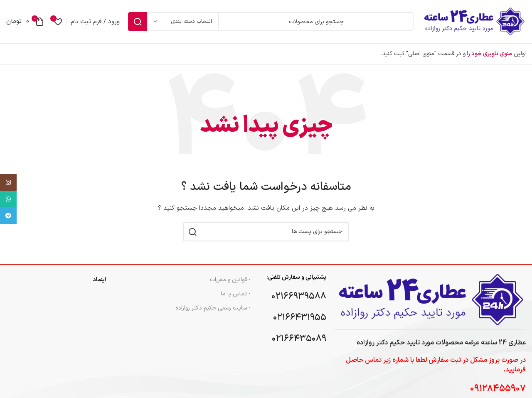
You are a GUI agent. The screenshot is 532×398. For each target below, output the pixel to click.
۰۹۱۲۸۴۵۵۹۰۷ (498, 389)
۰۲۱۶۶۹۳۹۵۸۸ (299, 296)
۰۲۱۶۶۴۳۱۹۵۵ (300, 318)
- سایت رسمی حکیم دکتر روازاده (213, 308)
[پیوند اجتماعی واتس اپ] (8, 199)
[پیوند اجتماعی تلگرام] (8, 216)
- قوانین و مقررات (230, 280)
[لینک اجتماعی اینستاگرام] (8, 182)
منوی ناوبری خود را (489, 54)
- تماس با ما (236, 294)
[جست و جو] (271, 22)
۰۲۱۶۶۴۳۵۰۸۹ (299, 339)
